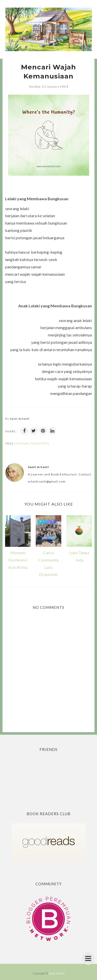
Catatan (22, 443)
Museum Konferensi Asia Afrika (18, 560)
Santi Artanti (57, 973)
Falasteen (40, 443)
